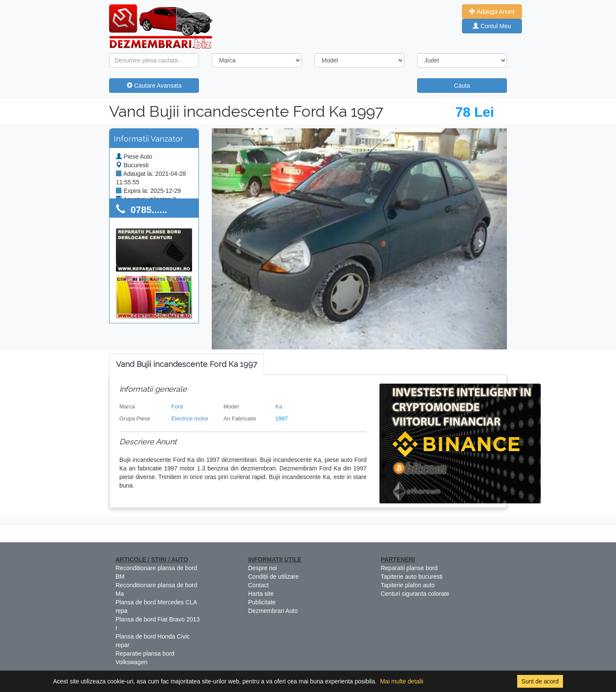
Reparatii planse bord (409, 568)
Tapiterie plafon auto (408, 585)
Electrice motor (190, 418)
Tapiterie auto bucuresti (412, 577)
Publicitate (262, 602)
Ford (177, 407)
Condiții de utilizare (273, 577)
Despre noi (263, 568)
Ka (279, 407)
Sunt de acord (540, 681)
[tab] (187, 365)
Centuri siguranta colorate (415, 594)
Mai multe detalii (401, 681)
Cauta (462, 86)
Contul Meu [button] (492, 26)
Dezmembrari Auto (273, 611)
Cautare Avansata (154, 86)
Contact (258, 585)
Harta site (261, 594)
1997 (282, 418)
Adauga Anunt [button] (492, 12)
